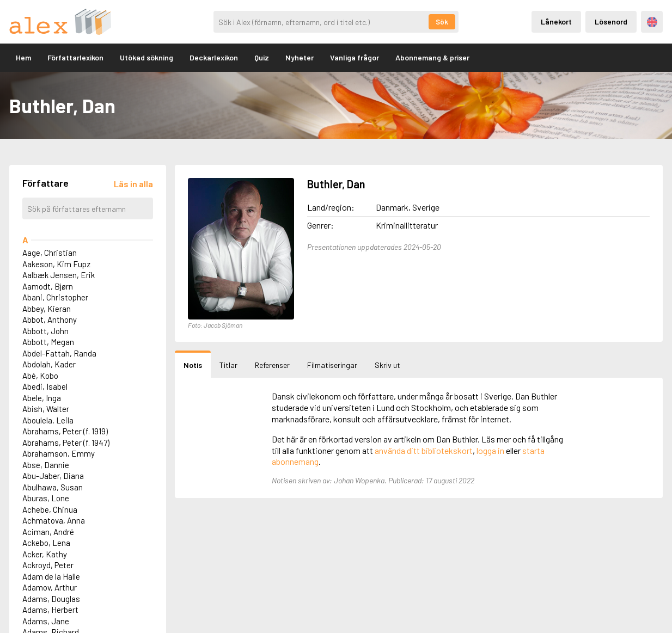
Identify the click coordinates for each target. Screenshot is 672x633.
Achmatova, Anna (54, 520)
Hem (23, 57)
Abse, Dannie (46, 465)
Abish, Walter (46, 409)
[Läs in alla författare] (133, 184)
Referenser (272, 365)
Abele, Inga (42, 398)
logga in (490, 450)
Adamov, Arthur (50, 587)
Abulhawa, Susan (53, 487)
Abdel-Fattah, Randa (59, 353)
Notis (193, 365)
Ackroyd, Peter (48, 565)
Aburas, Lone (46, 498)
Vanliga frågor (355, 57)
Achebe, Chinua (50, 509)
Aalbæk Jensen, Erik (59, 275)
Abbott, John (45, 331)
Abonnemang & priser (432, 57)
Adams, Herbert (50, 610)
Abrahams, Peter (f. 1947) (66, 443)
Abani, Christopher (55, 297)
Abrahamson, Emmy (59, 453)
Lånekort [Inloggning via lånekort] (556, 21)
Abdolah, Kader (49, 364)
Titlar (228, 365)
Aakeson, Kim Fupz (56, 264)
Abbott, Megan (48, 342)
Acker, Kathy (45, 554)
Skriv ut (387, 365)
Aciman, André (48, 532)
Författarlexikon (75, 57)
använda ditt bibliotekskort (424, 450)
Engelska (652, 22)
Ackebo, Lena (46, 543)
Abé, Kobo (40, 376)
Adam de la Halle (51, 576)
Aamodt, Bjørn (48, 286)
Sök (442, 22)
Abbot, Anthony (50, 319)
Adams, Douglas (51, 599)
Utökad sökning (146, 57)
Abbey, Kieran (47, 309)
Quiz (262, 57)
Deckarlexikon (214, 57)
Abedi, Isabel (45, 386)
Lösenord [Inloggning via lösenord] (611, 21)
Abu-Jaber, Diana (53, 476)
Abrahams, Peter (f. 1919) (65, 431)
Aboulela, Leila (48, 420)
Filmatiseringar (332, 365)
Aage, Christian (50, 253)
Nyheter (300, 57)
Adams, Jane (46, 621)
